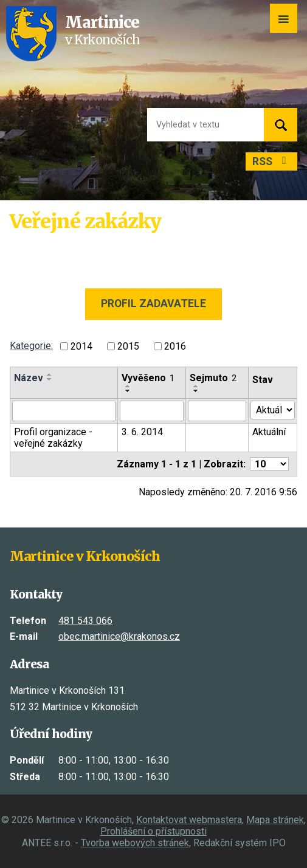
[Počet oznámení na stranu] (269, 464)
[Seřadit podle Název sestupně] (50, 379)
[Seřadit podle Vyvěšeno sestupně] (128, 391)
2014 (81, 346)
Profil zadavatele (153, 303)
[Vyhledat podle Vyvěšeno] (152, 411)
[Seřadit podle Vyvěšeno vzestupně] (128, 386)
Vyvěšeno (148, 378)
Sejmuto (213, 378)
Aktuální (269, 432)
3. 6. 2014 (142, 432)
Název (29, 378)
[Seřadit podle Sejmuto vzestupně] (196, 386)
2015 (128, 346)
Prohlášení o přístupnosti (153, 831)
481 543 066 (85, 621)
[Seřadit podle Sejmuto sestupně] (196, 391)
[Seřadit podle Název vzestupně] (50, 375)
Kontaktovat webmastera (189, 820)
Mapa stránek (275, 820)
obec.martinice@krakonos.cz (119, 636)
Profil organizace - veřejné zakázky (53, 438)
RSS (272, 161)
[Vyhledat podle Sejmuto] (217, 411)
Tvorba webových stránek (135, 843)
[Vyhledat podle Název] (64, 411)
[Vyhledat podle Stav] (273, 410)
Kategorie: (31, 346)
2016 (175, 346)
